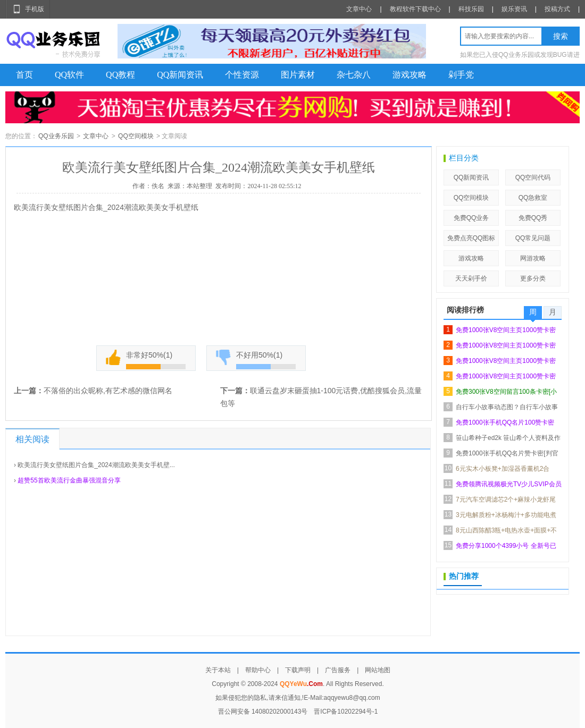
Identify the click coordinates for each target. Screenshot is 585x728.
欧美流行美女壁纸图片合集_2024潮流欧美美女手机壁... (96, 465)
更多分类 (533, 278)
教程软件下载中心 (415, 9)
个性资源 (242, 75)
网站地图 (378, 670)
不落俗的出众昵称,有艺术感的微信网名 (108, 391)
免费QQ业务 (471, 218)
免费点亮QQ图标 (471, 238)
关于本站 (218, 670)
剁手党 (461, 75)
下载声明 (298, 670)
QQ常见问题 (533, 238)
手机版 (35, 9)
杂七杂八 (354, 75)
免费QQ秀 (533, 218)
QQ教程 (120, 75)
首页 (24, 75)
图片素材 (298, 75)
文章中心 (359, 9)
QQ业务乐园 (56, 136)
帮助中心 (258, 670)
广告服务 (338, 670)
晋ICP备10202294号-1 (346, 712)
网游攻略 (533, 258)
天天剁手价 (471, 278)
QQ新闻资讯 (180, 75)
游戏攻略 (410, 75)
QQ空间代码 (533, 177)
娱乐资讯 (514, 9)
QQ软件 (69, 75)
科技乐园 (471, 9)
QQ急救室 (533, 198)
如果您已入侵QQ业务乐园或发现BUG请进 (520, 55)
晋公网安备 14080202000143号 (263, 712)
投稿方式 (557, 9)
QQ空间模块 (136, 136)
